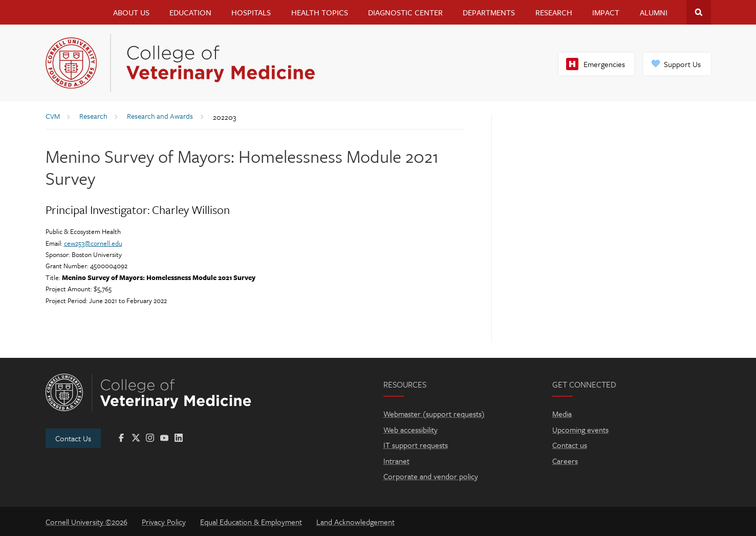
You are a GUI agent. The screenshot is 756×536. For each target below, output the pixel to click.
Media (562, 414)
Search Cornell (699, 12)
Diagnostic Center (405, 12)
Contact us (570, 445)
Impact (606, 12)
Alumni (654, 12)
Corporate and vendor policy (431, 476)
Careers (565, 461)
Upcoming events (580, 430)
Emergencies (604, 64)
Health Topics (320, 12)
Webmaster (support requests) (434, 414)
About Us (131, 12)
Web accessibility (411, 430)
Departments (489, 12)
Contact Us (73, 438)
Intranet (396, 461)
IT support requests (416, 445)
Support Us (682, 64)
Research (554, 12)
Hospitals (251, 12)
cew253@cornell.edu (93, 243)
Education (190, 12)
